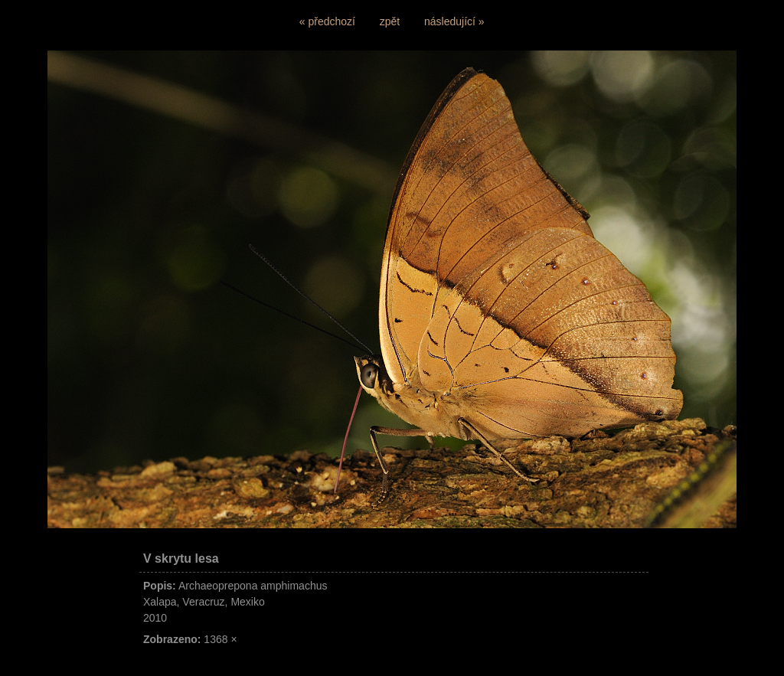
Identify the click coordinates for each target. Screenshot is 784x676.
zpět (390, 21)
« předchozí (327, 21)
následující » (454, 21)
